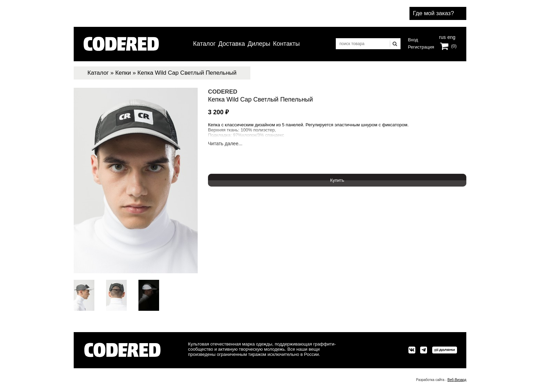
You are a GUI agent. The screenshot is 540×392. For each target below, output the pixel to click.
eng (451, 36)
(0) (454, 46)
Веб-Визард (457, 380)
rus (442, 36)
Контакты (287, 44)
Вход (413, 40)
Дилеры (259, 44)
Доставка (232, 44)
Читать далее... (225, 144)
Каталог (204, 44)
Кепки (123, 73)
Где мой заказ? (433, 13)
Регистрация (421, 47)
